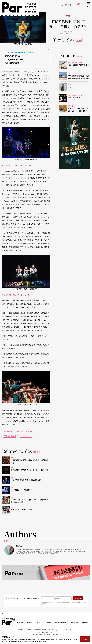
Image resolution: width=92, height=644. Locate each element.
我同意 (85, 639)
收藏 (80, 40)
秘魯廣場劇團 (7, 72)
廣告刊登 (40, 622)
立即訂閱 (78, 598)
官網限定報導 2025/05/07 (68, 33)
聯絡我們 (30, 622)
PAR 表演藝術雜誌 (9, 621)
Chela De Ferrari (22, 178)
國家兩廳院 (75, 622)
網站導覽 (85, 622)
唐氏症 (30, 431)
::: (84, 3)
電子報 (49, 622)
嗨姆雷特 (32, 72)
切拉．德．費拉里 (10, 436)
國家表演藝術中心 (61, 622)
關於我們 (20, 622)
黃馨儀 (70, 31)
